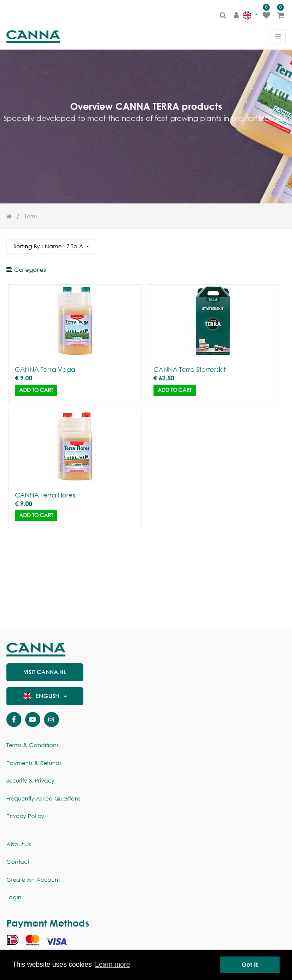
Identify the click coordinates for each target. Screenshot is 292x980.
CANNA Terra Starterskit (190, 369)
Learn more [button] (112, 964)
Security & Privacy (30, 781)
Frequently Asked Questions (43, 799)
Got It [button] (250, 965)
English (42, 696)
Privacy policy (25, 816)
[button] (51, 247)
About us (19, 844)
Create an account (33, 880)
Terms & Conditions (32, 745)
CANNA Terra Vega (45, 369)
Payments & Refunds (34, 763)
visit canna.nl (45, 672)
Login (14, 897)
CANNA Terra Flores (45, 495)
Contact (18, 862)
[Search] (279, 243)
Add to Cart (36, 390)
